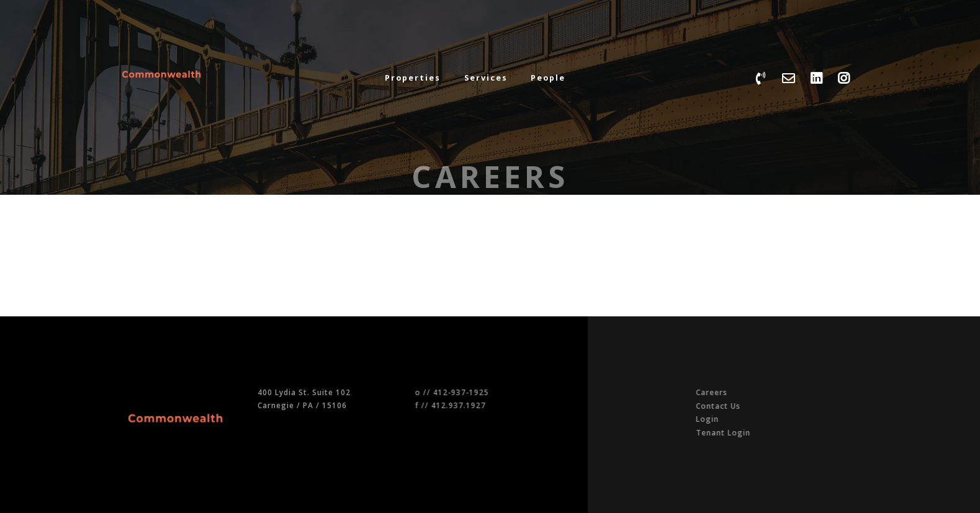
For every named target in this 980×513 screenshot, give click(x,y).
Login (760, 419)
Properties (413, 78)
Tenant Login (776, 432)
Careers (764, 392)
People (548, 78)
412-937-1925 (482, 392)
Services (486, 78)
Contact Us (771, 406)
